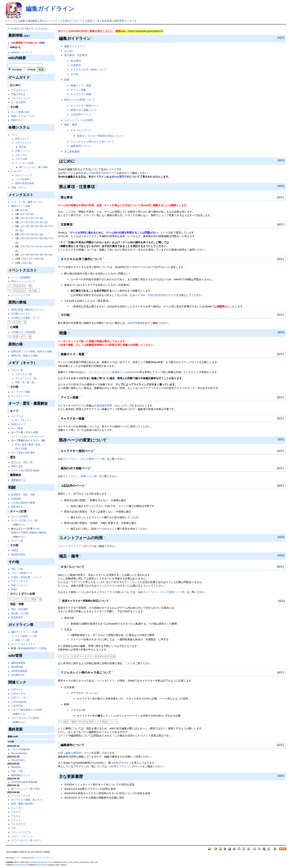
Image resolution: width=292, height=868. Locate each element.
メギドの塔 (21, 159)
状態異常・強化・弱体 (23, 495)
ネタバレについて (81, 130)
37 (23, 226)
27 (23, 222)
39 (32, 226)
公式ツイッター (19, 698)
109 (25, 263)
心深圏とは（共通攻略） (24, 332)
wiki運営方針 (18, 675)
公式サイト (17, 689)
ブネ (14, 828)
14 (23, 214)
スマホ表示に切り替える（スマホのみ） (29, 29)
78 (36, 247)
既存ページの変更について (80, 100)
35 (36, 222)
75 (27, 247)
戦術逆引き (17, 507)
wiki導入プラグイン (121, 766)
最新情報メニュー (21, 775)
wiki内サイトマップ (21, 52)
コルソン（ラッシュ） (23, 836)
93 (36, 255)
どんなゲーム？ (19, 90)
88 (27, 255)
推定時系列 (17, 617)
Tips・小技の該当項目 (153, 295)
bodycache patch (20, 865)
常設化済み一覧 (22, 286)
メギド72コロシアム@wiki (25, 718)
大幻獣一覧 (20, 322)
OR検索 (31, 70)
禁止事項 (76, 61)
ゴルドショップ (23, 175)
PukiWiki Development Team (41, 862)
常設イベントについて (23, 281)
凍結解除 (33, 21)
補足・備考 (71, 124)
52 (27, 234)
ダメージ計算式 (19, 517)
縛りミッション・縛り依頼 (33, 167)
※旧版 (24, 449)
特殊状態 (16, 499)
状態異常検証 (18, 555)
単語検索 (107, 21)
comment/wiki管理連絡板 (24, 782)
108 (37, 259)
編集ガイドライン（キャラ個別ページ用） (82, 459)
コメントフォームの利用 (78, 120)
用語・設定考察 (19, 609)
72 (50, 238)
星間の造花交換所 (25, 183)
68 (41, 238)
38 (27, 226)
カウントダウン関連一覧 (28, 599)
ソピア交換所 (22, 179)
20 (23, 218)
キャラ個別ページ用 (26, 636)
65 (32, 238)
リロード (77, 21)
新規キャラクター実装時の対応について (100, 136)
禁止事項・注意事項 (76, 55)
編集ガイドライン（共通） (25, 632)
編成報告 (29, 648)
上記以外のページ (81, 114)
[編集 (26, 36)
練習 (21, 648)
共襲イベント (22, 151)
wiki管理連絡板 (19, 671)
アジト (15, 135)
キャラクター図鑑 (21, 392)
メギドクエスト (23, 143)
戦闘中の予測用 (19, 533)
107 (31, 259)
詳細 (42, 43)
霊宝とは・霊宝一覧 (22, 462)
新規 (90, 21)
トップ (11, 21)
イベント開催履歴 (21, 277)
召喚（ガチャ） (19, 187)
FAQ (17, 445)
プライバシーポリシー (45, 858)
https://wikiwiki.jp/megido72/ (146, 31)
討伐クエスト (35, 310)
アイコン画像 (78, 90)
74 (23, 247)
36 (41, 222)
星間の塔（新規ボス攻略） (25, 356)
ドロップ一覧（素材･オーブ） (27, 202)
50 (23, 234)
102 (25, 259)
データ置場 (40, 648)
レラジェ (16, 820)
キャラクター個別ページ (85, 106)
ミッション (21, 163)
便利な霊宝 (17, 466)
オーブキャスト (23, 420)
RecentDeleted (19, 753)
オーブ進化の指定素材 (23, 453)
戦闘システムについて (23, 116)
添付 (67, 21)
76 (32, 247)
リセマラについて (21, 98)
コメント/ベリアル (21, 832)
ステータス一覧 (23, 374)
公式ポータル (18, 694)
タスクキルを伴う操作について (89, 70)
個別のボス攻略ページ (83, 110)
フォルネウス (18, 824)
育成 (38, 445)
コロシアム (21, 155)
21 (27, 218)
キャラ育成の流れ (21, 112)
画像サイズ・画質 (81, 85)
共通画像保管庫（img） (108, 406)
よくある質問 (18, 102)
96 (46, 255)
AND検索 (17, 70)
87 (23, 255)
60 (36, 234)
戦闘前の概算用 (38, 533)
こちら (129, 663)
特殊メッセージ (19, 585)
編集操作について (81, 146)
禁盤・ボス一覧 (22, 336)
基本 (24, 445)
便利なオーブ (18, 424)
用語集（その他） (21, 613)
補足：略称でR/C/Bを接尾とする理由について (90, 722)
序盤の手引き (18, 94)
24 (36, 218)
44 (46, 226)
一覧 (97, 21)
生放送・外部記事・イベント (27, 577)
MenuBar (16, 767)
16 (27, 214)
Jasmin (40, 865)
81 (41, 247)
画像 (67, 80)
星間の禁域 (17, 310)
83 (46, 247)
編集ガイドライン (50, 9)
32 (32, 222)
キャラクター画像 (81, 94)
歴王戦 (23, 147)
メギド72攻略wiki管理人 (25, 858)
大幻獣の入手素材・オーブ (25, 318)
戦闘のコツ (17, 120)
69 (46, 238)
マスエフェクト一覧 (26, 378)
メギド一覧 (17, 370)
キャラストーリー (21, 396)
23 (32, 218)
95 (41, 255)
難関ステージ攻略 (21, 206)
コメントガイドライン (23, 644)
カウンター (30, 436)
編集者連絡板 (18, 663)
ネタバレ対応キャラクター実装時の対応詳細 (90, 657)
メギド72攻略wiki (20, 749)
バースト (41, 436)
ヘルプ (131, 21)
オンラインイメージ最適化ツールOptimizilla (114, 372)
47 (50, 226)
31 (27, 222)
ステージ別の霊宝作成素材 (25, 471)
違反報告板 (17, 667)
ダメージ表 (17, 541)
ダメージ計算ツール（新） (25, 520)
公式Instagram (19, 702)
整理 (31, 445)
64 (27, 238)
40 (36, 226)
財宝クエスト (22, 139)
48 (16, 230)
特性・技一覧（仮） (26, 382)
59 (32, 234)
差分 (42, 21)
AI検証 (15, 550)
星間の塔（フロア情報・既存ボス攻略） (33, 351)
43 (41, 226)
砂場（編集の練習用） (23, 804)
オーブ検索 (17, 428)
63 (23, 238)
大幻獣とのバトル (21, 314)
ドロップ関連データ (22, 573)
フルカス (16, 816)
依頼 (31, 163)
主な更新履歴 (72, 152)
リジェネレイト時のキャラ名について (92, 142)
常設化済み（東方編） (26, 291)
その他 (74, 74)
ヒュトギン (17, 808)
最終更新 (119, 21)
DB (17, 449)
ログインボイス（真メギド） (27, 840)
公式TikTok (17, 706)
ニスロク (16, 812)
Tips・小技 (17, 569)
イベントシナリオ (21, 295)
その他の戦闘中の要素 (23, 503)
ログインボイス (19, 581)
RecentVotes (18, 760)
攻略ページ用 (22, 640)
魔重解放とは (18, 480)
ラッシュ (19, 436)
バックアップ (55, 21)
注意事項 (76, 65)
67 (36, 238)
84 (50, 247)
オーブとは (17, 416)
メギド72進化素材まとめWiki (27, 710)
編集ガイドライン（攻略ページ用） (78, 476)
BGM (14, 589)
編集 (23, 21)
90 (32, 255)
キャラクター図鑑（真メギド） (28, 800)
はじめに (69, 51)
